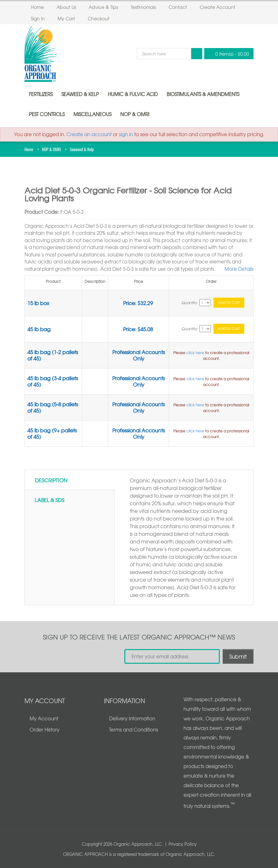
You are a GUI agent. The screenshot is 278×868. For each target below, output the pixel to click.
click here (195, 353)
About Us (66, 7)
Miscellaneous (92, 114)
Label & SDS (49, 500)
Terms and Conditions (134, 730)
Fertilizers (41, 94)
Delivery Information (132, 718)
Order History (45, 730)
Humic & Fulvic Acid (133, 94)
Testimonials (143, 7)
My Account (44, 718)
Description (51, 480)
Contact (178, 7)
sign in (126, 134)
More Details (239, 269)
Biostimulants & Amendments (203, 94)
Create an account (89, 134)
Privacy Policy (183, 844)
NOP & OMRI (135, 114)
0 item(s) (227, 54)
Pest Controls (47, 114)
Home (37, 7)
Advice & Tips (103, 7)
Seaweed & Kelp (80, 94)
